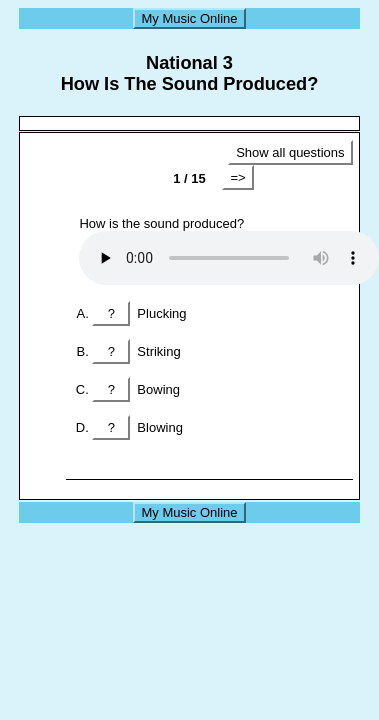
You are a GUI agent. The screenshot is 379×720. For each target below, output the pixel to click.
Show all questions (290, 152)
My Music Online (189, 18)
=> (237, 177)
